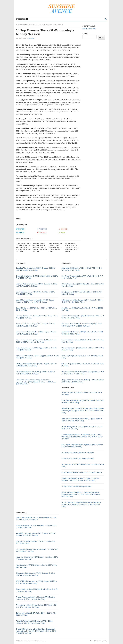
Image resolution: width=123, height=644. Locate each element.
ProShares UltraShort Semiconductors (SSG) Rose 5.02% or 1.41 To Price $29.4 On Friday (37, 606)
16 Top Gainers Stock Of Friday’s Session (76, 486)
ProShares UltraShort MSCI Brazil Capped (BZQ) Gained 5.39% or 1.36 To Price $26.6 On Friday (82, 325)
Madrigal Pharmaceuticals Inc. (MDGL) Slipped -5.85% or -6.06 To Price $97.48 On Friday (82, 420)
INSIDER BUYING (89, 29)
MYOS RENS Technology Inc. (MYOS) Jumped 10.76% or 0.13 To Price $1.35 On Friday (37, 582)
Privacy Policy (103, 641)
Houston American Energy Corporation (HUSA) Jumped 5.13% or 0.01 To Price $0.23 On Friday (36, 341)
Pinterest (42, 232)
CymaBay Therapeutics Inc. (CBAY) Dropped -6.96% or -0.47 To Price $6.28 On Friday (36, 269)
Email (62, 232)
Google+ (63, 229)
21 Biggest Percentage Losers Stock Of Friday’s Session (82, 472)
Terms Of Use (94, 641)
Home (18, 25)
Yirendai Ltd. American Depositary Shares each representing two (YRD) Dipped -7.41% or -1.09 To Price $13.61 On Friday (36, 382)
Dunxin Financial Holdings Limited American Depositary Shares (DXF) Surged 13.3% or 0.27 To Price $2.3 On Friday (81, 504)
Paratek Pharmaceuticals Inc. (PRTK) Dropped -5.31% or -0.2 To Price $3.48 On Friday (36, 365)
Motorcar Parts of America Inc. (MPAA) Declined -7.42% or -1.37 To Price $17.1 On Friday (37, 285)
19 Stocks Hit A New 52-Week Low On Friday (78, 453)
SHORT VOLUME (89, 26)
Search (85, 34)
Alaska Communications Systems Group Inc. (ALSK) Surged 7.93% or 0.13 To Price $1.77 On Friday (80, 479)
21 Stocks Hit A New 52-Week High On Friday (78, 459)
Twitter (20, 229)
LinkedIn (20, 232)
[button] (22, 19)
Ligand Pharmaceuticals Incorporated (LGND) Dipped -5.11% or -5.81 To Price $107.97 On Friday (35, 301)
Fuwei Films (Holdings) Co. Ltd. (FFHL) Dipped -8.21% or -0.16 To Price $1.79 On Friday (36, 518)
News (23, 25)
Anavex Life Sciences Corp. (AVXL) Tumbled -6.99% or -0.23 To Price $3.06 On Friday (36, 325)
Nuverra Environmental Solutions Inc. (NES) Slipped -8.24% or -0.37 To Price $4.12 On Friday (83, 373)
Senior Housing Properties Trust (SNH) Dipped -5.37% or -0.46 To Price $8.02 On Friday (36, 333)
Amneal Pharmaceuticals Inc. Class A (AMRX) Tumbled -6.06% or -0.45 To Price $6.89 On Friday (36, 598)
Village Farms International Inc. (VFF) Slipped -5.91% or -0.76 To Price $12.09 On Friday (36, 534)
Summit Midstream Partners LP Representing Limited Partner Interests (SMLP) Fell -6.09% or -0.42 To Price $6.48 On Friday (81, 494)
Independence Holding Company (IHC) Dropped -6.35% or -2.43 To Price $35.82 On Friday (82, 301)
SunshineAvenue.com (27, 641)
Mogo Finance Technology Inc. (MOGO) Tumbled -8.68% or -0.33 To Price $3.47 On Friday (83, 381)
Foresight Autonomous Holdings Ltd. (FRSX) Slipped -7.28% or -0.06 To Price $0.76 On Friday (35, 622)
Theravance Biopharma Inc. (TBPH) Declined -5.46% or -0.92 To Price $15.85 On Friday (36, 574)
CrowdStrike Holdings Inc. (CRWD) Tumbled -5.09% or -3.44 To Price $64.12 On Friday (35, 373)
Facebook (42, 229)
